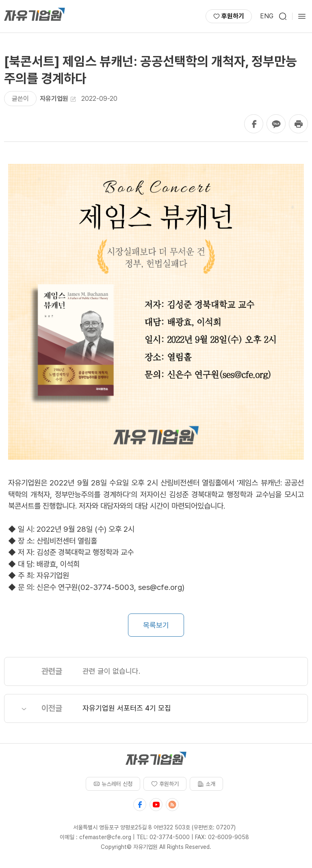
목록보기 (156, 625)
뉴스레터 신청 (113, 784)
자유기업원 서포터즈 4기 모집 (127, 708)
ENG (267, 16)
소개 (206, 784)
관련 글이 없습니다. (111, 671)
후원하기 (229, 16)
